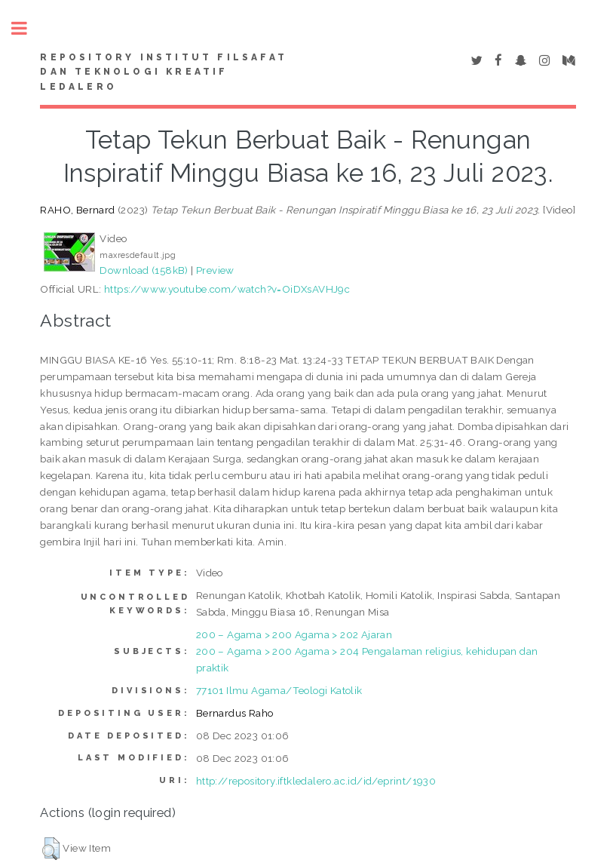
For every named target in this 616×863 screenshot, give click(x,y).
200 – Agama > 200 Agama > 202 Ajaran (294, 634)
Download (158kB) (144, 270)
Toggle (27, 28)
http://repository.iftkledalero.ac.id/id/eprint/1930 (316, 781)
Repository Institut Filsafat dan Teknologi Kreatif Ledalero (164, 72)
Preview (215, 270)
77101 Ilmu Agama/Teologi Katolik (279, 690)
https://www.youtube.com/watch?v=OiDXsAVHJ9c (227, 289)
